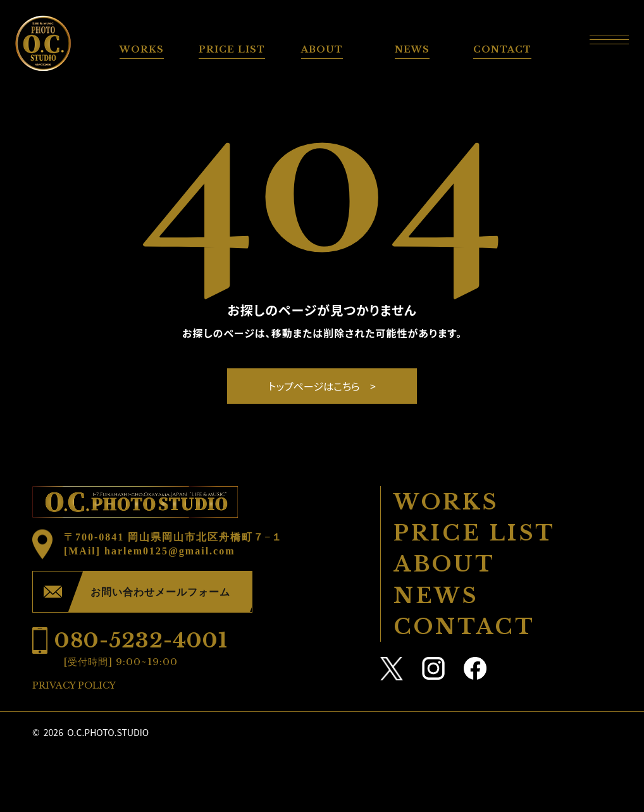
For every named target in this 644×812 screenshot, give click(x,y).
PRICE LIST (232, 49)
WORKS (142, 49)
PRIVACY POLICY (74, 685)
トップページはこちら (314, 386)
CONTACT (502, 49)
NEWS (412, 49)
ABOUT (322, 49)
